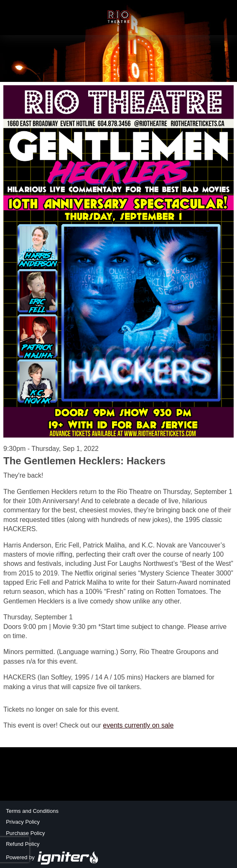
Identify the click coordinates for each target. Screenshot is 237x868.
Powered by (52, 857)
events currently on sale (138, 725)
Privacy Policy (23, 822)
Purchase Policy (25, 833)
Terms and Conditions (32, 811)
